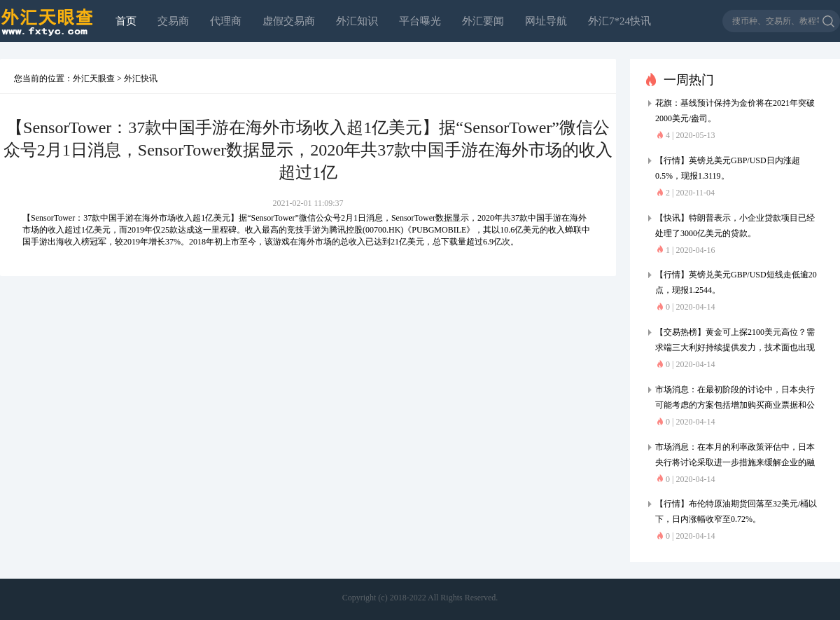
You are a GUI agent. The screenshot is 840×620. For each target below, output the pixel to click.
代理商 (226, 21)
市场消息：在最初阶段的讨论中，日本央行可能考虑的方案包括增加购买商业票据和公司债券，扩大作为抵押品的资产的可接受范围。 (735, 399)
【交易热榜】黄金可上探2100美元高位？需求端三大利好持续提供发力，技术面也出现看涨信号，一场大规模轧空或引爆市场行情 (735, 341)
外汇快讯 (141, 78)
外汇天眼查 (94, 78)
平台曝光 (420, 21)
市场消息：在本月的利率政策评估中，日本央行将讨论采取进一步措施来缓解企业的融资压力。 (735, 456)
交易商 (173, 21)
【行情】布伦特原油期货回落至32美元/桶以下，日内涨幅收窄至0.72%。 (736, 511)
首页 (126, 21)
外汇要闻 (483, 21)
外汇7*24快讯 (619, 21)
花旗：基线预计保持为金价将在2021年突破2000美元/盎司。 (735, 111)
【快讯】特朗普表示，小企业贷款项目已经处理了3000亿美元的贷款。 (735, 226)
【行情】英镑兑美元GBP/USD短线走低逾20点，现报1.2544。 (736, 282)
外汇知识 (357, 21)
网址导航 (546, 21)
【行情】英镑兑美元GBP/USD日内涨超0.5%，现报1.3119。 (728, 168)
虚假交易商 (289, 21)
